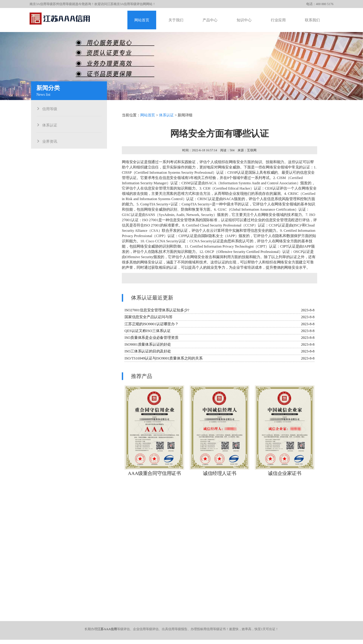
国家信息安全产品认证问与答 (148, 317)
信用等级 (49, 108)
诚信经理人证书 (220, 475)
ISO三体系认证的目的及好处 (147, 352)
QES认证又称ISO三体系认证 (147, 331)
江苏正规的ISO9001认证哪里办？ (151, 324)
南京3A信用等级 (41, 4)
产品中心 (210, 20)
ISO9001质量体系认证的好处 (147, 345)
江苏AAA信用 (107, 629)
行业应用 (278, 20)
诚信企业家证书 (285, 475)
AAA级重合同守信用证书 (154, 475)
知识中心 (244, 20)
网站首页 (142, 20)
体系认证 (49, 125)
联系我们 (312, 20)
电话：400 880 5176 (320, 4)
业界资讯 (49, 141)
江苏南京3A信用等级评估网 (127, 4)
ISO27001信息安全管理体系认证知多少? (156, 310)
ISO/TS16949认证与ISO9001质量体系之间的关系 (163, 359)
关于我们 (176, 20)
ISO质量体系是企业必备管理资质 (151, 338)
